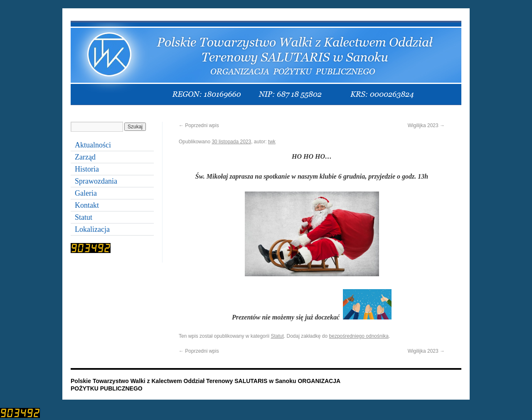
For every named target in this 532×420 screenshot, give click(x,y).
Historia (87, 169)
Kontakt (87, 205)
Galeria (86, 193)
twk (272, 142)
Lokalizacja (92, 229)
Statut (277, 336)
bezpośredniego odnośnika (359, 336)
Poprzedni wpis (199, 125)
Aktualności (93, 145)
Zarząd (85, 157)
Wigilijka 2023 (426, 125)
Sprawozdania (96, 181)
